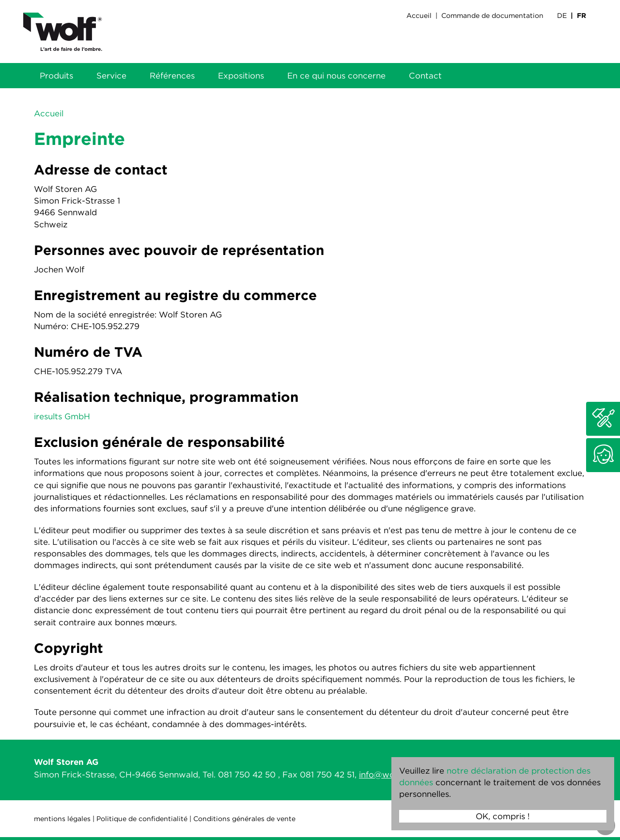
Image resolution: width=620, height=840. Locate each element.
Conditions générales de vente (244, 819)
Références (172, 76)
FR (581, 16)
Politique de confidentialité (142, 819)
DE (562, 16)
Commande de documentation (492, 16)
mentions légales (62, 819)
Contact (425, 76)
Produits (56, 76)
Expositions (241, 76)
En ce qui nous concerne (336, 76)
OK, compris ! (503, 816)
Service (111, 76)
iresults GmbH (62, 416)
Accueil (419, 16)
